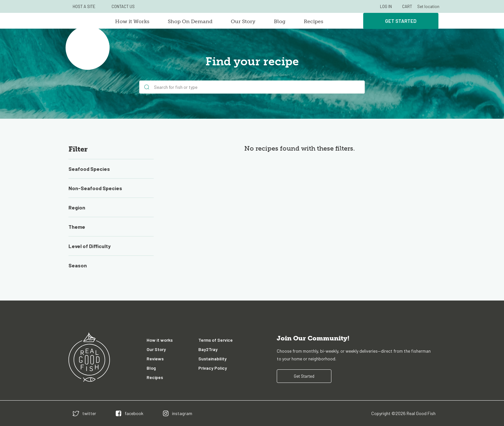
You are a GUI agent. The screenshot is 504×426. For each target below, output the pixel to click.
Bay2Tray (208, 349)
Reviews (155, 359)
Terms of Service (216, 340)
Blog (280, 21)
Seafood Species (89, 169)
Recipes (314, 21)
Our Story (243, 21)
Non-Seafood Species (95, 188)
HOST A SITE (84, 6)
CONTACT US (123, 6)
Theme (77, 227)
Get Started (401, 21)
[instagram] (178, 413)
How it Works (132, 21)
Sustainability (212, 359)
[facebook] (130, 413)
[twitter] (84, 413)
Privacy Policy (213, 368)
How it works (160, 340)
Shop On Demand (190, 21)
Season (78, 265)
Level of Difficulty (90, 246)
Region (77, 207)
